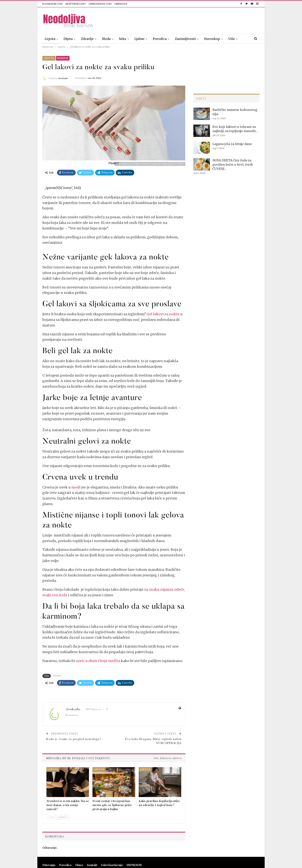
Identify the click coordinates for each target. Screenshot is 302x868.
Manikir (63, 58)
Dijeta (68, 39)
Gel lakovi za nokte (163, 314)
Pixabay (58, 676)
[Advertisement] (190, 20)
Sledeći (63, 817)
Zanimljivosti (185, 39)
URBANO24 (121, 4)
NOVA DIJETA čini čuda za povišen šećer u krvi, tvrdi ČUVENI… (233, 164)
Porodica (160, 39)
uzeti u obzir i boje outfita (98, 661)
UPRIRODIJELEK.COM (100, 4)
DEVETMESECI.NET (76, 4)
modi (76, 487)
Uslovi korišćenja (112, 865)
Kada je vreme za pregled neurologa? (74, 739)
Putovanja (49, 865)
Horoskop (212, 39)
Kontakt (92, 865)
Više (232, 39)
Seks (122, 39)
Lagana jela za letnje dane (232, 144)
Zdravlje (87, 39)
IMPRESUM (134, 865)
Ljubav (139, 39)
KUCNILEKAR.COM (52, 4)
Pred (51, 817)
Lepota (50, 39)
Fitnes (79, 865)
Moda (106, 39)
